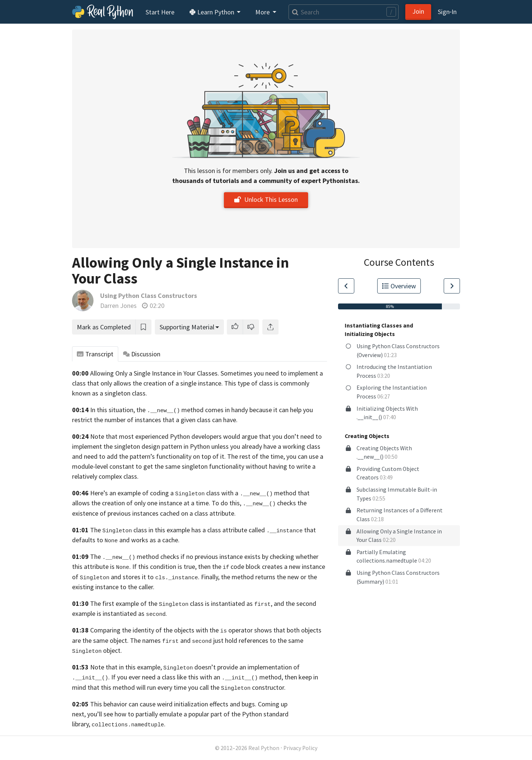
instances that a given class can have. (186, 420)
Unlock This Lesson (266, 199)
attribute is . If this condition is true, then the (153, 566)
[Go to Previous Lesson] (346, 286)
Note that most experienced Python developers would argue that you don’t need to (206, 436)
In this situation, (112, 410)
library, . (119, 724)
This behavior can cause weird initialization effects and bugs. (173, 704)
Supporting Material (187, 327)
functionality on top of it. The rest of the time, (221, 456)
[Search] (344, 12)
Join (418, 11)
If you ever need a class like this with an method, (197, 677)
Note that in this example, (126, 667)
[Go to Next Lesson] (452, 286)
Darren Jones (118, 306)
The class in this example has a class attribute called (178, 530)
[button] (235, 327)
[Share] (270, 327)
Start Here (160, 12)
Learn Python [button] (212, 12)
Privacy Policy (300, 748)
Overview (399, 286)
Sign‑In (447, 12)
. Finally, (187, 577)
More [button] (263, 12)
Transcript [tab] (95, 354)
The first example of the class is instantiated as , (181, 603)
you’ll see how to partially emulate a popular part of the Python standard (188, 714)
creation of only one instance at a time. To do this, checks (199, 503)
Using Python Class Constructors (149, 296)
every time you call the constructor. (221, 687)
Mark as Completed (104, 327)
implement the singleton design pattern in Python (141, 446)
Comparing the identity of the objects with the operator (171, 630)
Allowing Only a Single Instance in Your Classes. (155, 373)
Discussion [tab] (142, 354)
